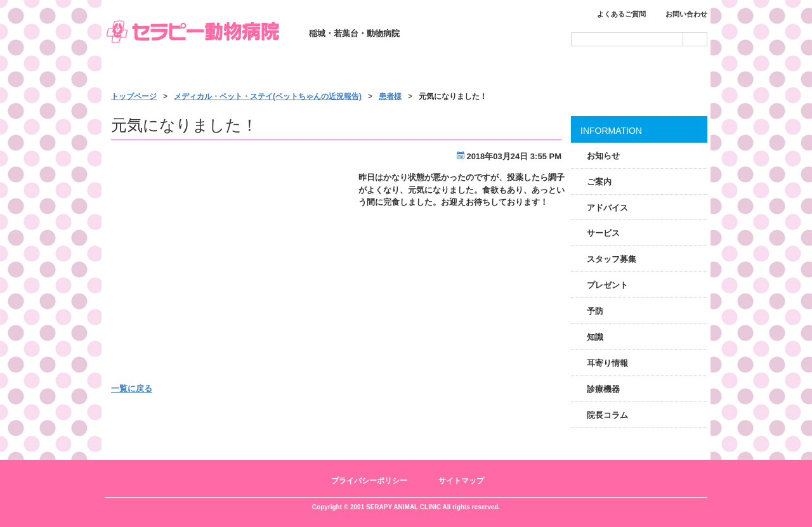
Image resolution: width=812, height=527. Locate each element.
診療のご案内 (287, 71)
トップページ (165, 71)
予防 (595, 311)
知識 (595, 337)
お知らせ (603, 156)
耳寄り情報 (607, 363)
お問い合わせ (686, 14)
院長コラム (607, 415)
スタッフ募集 (612, 259)
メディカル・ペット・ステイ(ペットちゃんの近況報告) (268, 96)
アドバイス (607, 208)
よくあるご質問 (621, 14)
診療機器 (603, 389)
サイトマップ (461, 481)
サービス (407, 71)
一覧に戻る (132, 388)
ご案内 (599, 182)
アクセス (648, 71)
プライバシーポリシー (369, 481)
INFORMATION (611, 131)
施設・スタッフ (528, 71)
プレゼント (607, 285)
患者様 (390, 96)
